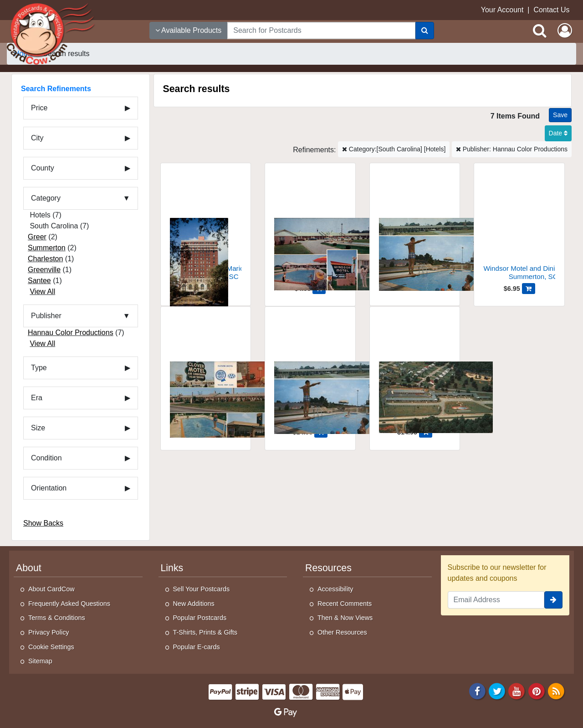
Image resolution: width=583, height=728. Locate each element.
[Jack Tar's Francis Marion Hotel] (206, 228)
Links (172, 568)
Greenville (44, 270)
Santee (39, 281)
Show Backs (43, 523)
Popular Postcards (200, 618)
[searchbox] (321, 31)
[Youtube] (517, 690)
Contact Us (551, 10)
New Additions (194, 604)
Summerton (47, 248)
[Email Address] (496, 600)
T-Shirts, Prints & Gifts (205, 632)
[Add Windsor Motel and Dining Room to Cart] (529, 289)
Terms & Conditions (57, 618)
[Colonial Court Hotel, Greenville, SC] (415, 371)
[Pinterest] (537, 690)
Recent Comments (345, 604)
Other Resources (342, 632)
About (29, 568)
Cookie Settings (51, 647)
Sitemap (40, 661)
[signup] (553, 600)
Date (558, 133)
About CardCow (51, 589)
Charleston (45, 259)
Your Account (502, 10)
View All (42, 292)
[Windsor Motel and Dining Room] (310, 228)
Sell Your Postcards (202, 589)
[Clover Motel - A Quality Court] (206, 371)
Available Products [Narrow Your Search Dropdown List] (189, 30)
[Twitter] (497, 690)
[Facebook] (477, 690)
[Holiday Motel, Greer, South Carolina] (310, 371)
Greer (37, 237)
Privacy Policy (49, 632)
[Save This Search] (560, 115)
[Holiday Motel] (415, 228)
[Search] (425, 31)
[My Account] (565, 31)
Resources (328, 568)
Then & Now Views (345, 618)
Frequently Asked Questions (69, 604)
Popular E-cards (197, 647)
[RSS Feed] (556, 690)
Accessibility (335, 589)
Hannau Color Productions (71, 333)
